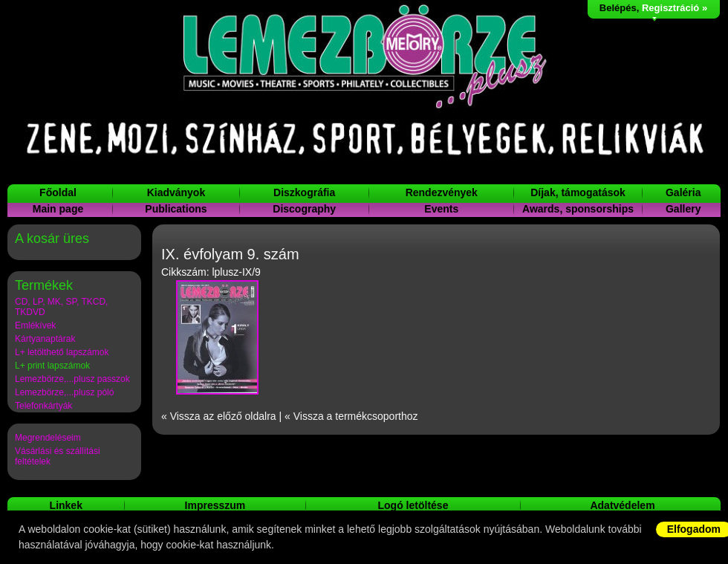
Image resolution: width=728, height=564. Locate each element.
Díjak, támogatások (578, 192)
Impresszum (215, 505)
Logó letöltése (413, 505)
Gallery (683, 209)
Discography (304, 209)
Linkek (66, 505)
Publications (176, 209)
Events (441, 209)
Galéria (683, 192)
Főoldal (58, 192)
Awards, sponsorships (578, 209)
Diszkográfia (304, 192)
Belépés (618, 8)
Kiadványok (176, 192)
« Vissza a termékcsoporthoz (351, 416)
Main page (58, 209)
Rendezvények (442, 192)
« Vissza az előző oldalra (219, 416)
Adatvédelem (622, 505)
